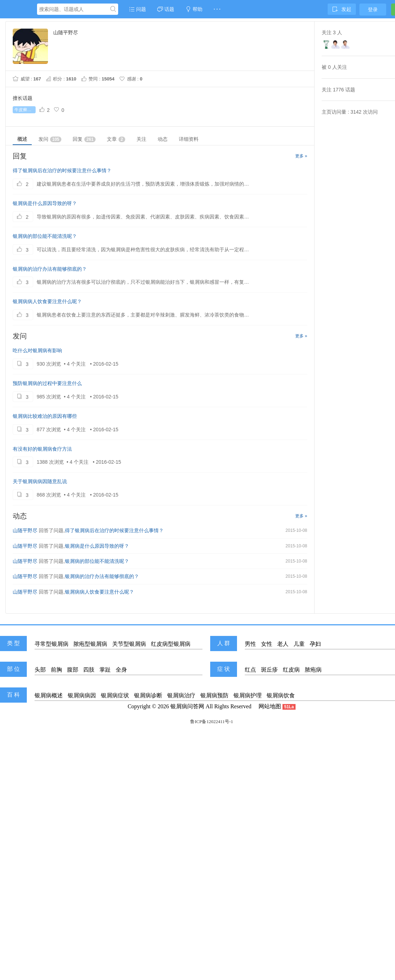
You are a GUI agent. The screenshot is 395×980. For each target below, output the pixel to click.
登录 (373, 10)
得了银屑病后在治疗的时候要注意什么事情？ (62, 170)
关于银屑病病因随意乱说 (40, 481)
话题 (166, 9)
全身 (121, 670)
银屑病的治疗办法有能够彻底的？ (50, 269)
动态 (163, 139)
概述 (22, 139)
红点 (250, 670)
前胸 (56, 670)
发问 (50, 139)
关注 (141, 139)
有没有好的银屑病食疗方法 (42, 449)
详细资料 (189, 139)
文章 (116, 139)
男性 (250, 644)
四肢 (89, 670)
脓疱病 (313, 670)
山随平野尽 (25, 530)
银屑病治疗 (181, 695)
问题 (138, 9)
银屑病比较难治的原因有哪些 (45, 416)
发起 (342, 9)
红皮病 (291, 670)
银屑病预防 (214, 695)
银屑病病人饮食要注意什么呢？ (47, 301)
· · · (217, 9)
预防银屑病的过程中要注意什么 (47, 383)
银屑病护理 (248, 695)
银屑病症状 (115, 695)
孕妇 (315, 644)
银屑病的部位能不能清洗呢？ (45, 236)
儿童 (299, 644)
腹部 (73, 670)
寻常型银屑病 (51, 644)
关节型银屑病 (129, 644)
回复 (84, 139)
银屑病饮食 (281, 695)
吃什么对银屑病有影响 (37, 350)
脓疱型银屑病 (90, 644)
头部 (40, 670)
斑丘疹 (269, 670)
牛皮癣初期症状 (25, 110)
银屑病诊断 (148, 695)
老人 (283, 644)
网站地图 (270, 706)
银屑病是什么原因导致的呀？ (45, 203)
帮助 (194, 9)
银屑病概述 (49, 695)
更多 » (301, 156)
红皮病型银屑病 (171, 644)
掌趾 (105, 670)
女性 (267, 644)
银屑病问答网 (187, 706)
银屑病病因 (82, 695)
